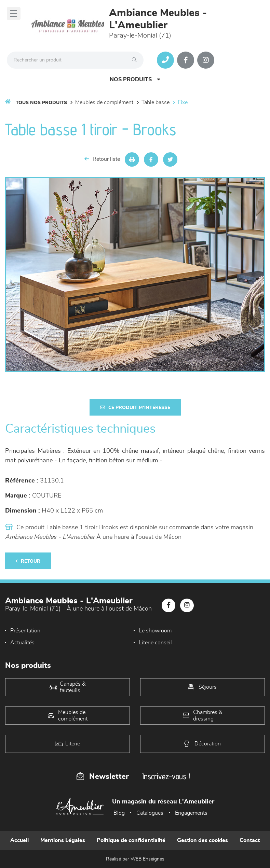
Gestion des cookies (202, 840)
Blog (119, 813)
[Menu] (14, 13)
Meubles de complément (104, 102)
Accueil (19, 840)
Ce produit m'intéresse (135, 408)
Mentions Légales (63, 840)
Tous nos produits (41, 103)
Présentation (25, 631)
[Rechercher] (136, 60)
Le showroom (155, 631)
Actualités (22, 643)
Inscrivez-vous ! (166, 776)
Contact (250, 840)
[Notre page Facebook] (186, 60)
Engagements (191, 813)
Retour (28, 561)
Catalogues (150, 813)
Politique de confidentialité (131, 840)
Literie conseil (155, 643)
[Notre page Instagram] (206, 60)
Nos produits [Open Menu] (135, 79)
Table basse (156, 102)
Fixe (183, 102)
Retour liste (102, 159)
